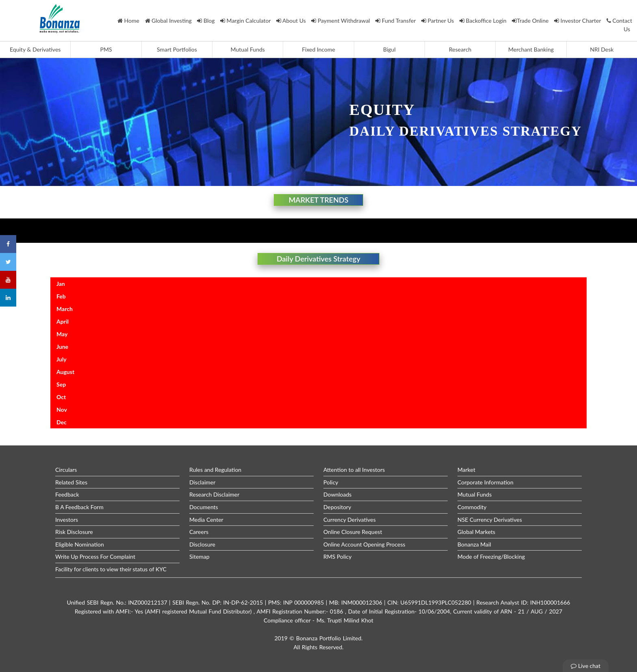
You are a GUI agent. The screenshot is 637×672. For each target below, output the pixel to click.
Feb (61, 296)
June (62, 347)
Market (466, 470)
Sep (61, 384)
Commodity (472, 507)
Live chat (586, 666)
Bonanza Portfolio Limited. (329, 638)
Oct (61, 397)
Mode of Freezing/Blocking (491, 556)
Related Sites (71, 482)
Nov (62, 409)
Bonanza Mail (474, 544)
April (63, 321)
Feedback (67, 494)
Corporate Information (485, 482)
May (62, 334)
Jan (61, 284)
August (65, 372)
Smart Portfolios (177, 49)
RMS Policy (338, 556)
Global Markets (476, 532)
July (62, 359)
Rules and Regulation (215, 470)
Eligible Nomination (80, 544)
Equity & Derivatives (35, 49)
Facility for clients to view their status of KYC (111, 569)
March (65, 309)
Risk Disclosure (74, 532)
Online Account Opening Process (364, 544)
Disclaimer (202, 482)
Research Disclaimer (214, 494)
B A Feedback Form (79, 507)
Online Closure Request (353, 532)
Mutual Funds (248, 49)
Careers (199, 532)
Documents (204, 507)
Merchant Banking (531, 49)
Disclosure (202, 544)
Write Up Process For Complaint (95, 556)
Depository (337, 507)
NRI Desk (602, 49)
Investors (67, 520)
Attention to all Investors (354, 470)
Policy (331, 482)
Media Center (206, 520)
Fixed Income (318, 49)
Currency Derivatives (350, 520)
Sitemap (199, 556)
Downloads (337, 494)
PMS (106, 49)
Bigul (389, 49)
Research (460, 49)
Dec (62, 422)
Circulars (66, 470)
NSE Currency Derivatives (490, 520)
